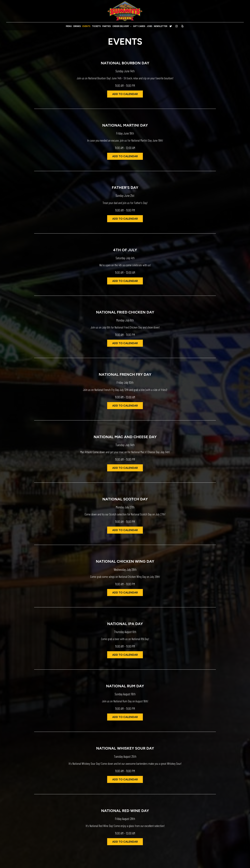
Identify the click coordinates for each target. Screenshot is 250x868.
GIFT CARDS (139, 26)
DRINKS (77, 26)
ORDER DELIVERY (122, 26)
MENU (69, 26)
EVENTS (86, 26)
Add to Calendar (125, 94)
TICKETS (96, 26)
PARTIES (107, 26)
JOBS (150, 26)
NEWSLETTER (161, 26)
